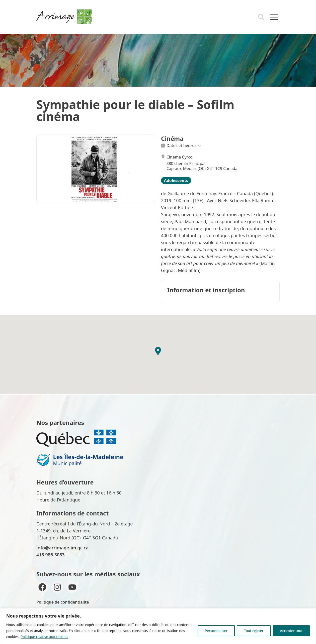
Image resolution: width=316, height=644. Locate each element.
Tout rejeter (254, 631)
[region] (158, 626)
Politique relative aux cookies (44, 637)
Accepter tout (291, 631)
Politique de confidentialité (63, 602)
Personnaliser (216, 631)
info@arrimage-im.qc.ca (62, 548)
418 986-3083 (50, 555)
